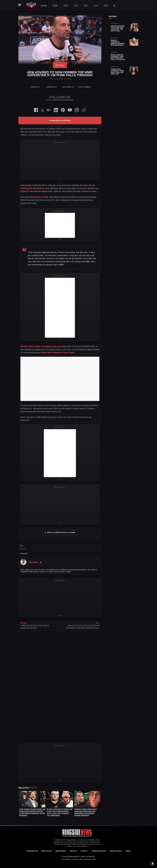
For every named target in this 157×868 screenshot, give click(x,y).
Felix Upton (54, 79)
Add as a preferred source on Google (60, 532)
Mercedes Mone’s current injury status (46, 405)
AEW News (27, 14)
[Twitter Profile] (41, 562)
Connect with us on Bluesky (60, 120)
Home (44, 6)
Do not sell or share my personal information (84, 859)
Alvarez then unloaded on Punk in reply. (57, 353)
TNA (76, 6)
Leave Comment (85, 87)
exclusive (69, 844)
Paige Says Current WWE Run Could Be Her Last (117, 71)
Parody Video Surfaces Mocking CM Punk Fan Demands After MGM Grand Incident (85, 812)
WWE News (114, 23)
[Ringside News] (77, 837)
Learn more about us (80, 846)
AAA (86, 6)
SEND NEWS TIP (68, 87)
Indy (106, 6)
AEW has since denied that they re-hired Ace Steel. (75, 191)
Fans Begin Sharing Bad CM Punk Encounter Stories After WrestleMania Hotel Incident (32, 812)
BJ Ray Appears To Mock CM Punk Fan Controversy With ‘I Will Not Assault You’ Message (60, 812)
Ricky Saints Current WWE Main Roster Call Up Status (118, 57)
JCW (96, 6)
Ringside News (71, 840)
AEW (66, 6)
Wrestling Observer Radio (37, 197)
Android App (52, 87)
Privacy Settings (66, 859)
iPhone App (35, 87)
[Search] (113, 6)
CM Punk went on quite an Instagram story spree (41, 346)
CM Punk (23, 549)
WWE (55, 6)
